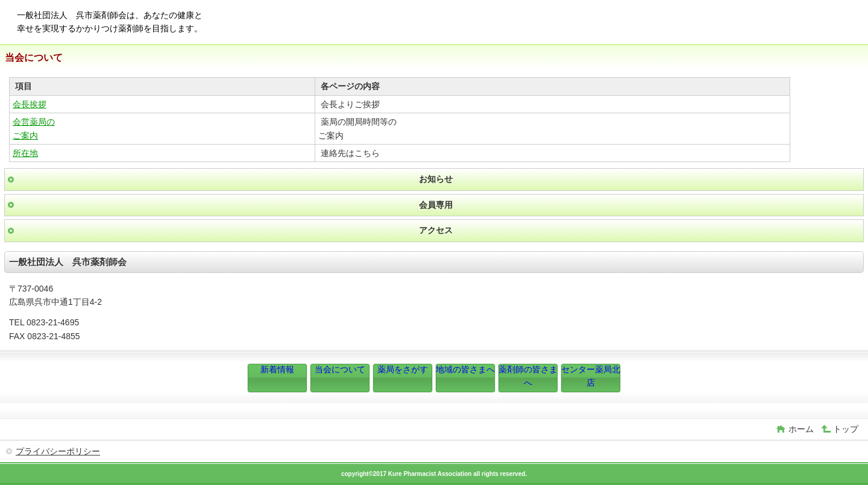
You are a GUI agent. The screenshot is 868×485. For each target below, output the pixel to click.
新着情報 (277, 369)
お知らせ (436, 179)
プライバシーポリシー (58, 451)
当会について (340, 369)
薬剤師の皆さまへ (528, 376)
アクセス (436, 230)
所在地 (25, 153)
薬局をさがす (403, 369)
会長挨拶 (30, 104)
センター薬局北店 (591, 376)
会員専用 (436, 205)
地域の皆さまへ (465, 369)
